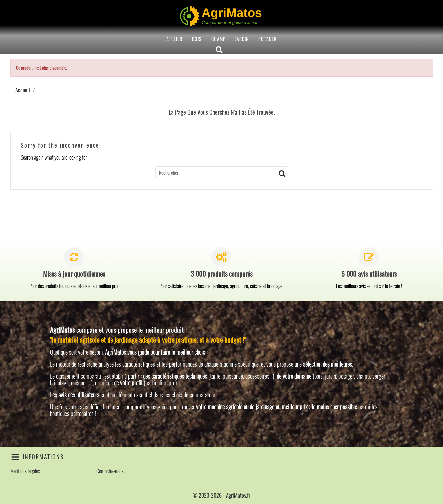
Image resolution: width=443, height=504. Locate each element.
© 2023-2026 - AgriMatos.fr (221, 495)
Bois (197, 39)
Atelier (174, 39)
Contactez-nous (110, 471)
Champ (219, 39)
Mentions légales (25, 471)
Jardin (242, 39)
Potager (267, 39)
